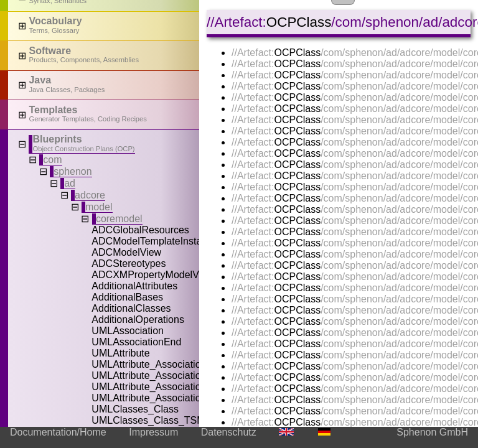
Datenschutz (229, 432)
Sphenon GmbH (432, 432)
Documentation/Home (58, 432)
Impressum (153, 432)
